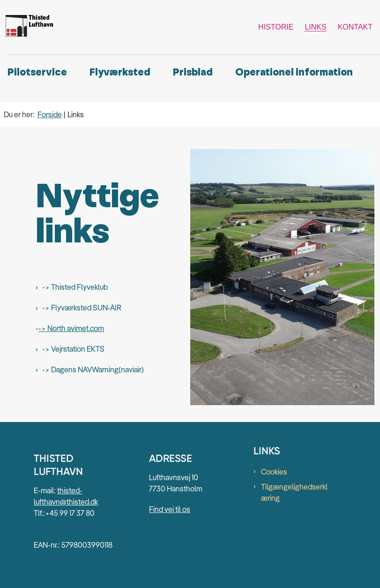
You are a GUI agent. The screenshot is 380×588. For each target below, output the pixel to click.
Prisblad (193, 72)
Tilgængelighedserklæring (294, 492)
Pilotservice (37, 72)
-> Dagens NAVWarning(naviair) (93, 369)
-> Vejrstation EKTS (73, 349)
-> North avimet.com (71, 328)
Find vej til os (170, 509)
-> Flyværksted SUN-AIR (82, 308)
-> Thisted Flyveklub (75, 287)
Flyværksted (120, 72)
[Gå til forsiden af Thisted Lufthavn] (29, 27)
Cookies (274, 472)
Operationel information (294, 72)
